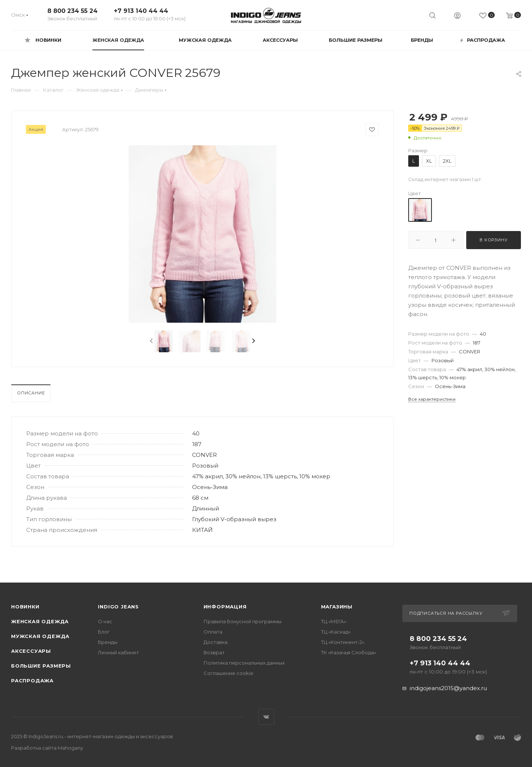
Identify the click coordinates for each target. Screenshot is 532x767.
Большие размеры (41, 666)
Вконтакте (266, 717)
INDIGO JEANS (118, 607)
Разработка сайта (47, 748)
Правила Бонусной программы (243, 621)
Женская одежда (40, 621)
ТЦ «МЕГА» (334, 621)
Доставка (216, 642)
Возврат (214, 652)
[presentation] (151, 341)
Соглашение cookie (229, 673)
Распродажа (32, 681)
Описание (31, 393)
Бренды (108, 642)
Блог (104, 632)
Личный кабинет (118, 652)
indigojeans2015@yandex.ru (448, 688)
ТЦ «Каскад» (336, 632)
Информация (225, 607)
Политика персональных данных (244, 663)
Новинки (25, 607)
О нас (105, 621)
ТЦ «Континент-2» (343, 642)
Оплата (213, 632)
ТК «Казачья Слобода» (349, 652)
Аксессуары (31, 651)
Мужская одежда (40, 636)
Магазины (337, 607)
